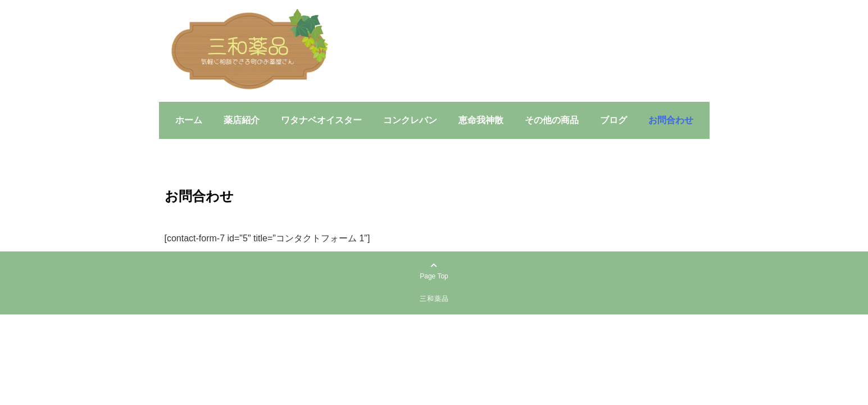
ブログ (613, 120)
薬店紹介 (242, 120)
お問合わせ (671, 120)
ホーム (189, 120)
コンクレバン (410, 120)
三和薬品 (434, 299)
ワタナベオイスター (321, 120)
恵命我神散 (481, 120)
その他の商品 (552, 120)
